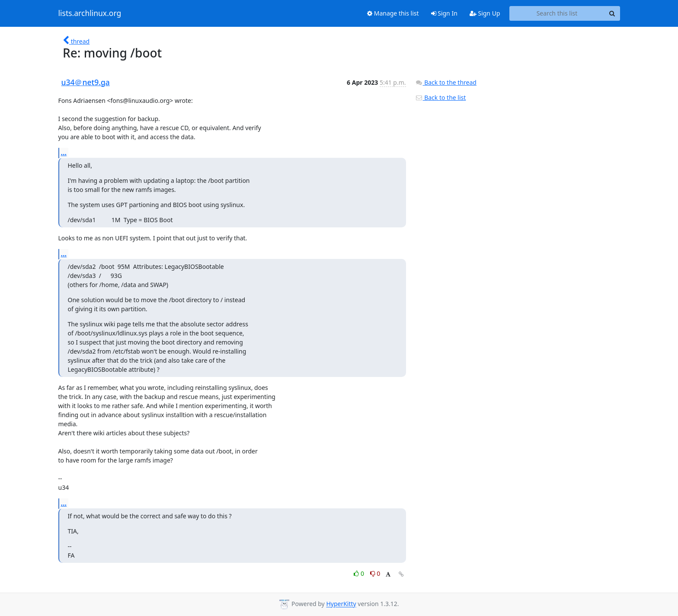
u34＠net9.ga (86, 82)
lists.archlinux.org (90, 13)
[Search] (612, 13)
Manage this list (393, 13)
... (64, 153)
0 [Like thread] (360, 573)
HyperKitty (341, 604)
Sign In (444, 13)
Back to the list (441, 97)
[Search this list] (557, 13)
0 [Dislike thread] (375, 573)
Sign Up (485, 13)
